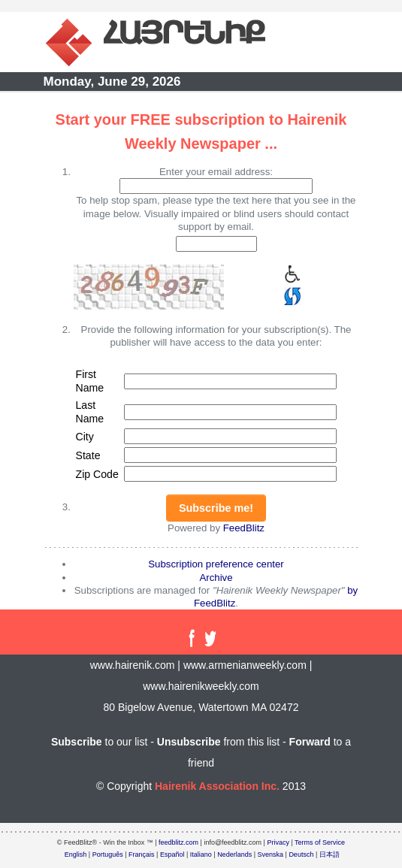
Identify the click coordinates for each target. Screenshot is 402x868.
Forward (310, 742)
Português (108, 854)
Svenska (271, 854)
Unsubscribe (189, 742)
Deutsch (301, 854)
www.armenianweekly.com (245, 665)
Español (172, 854)
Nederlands (234, 854)
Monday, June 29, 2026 (112, 82)
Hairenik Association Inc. (217, 786)
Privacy (278, 842)
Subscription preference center (216, 564)
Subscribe (77, 742)
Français (142, 854)
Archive (216, 578)
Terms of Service (320, 842)
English (76, 854)
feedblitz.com (178, 842)
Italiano (201, 854)
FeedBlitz (244, 528)
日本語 (329, 854)
